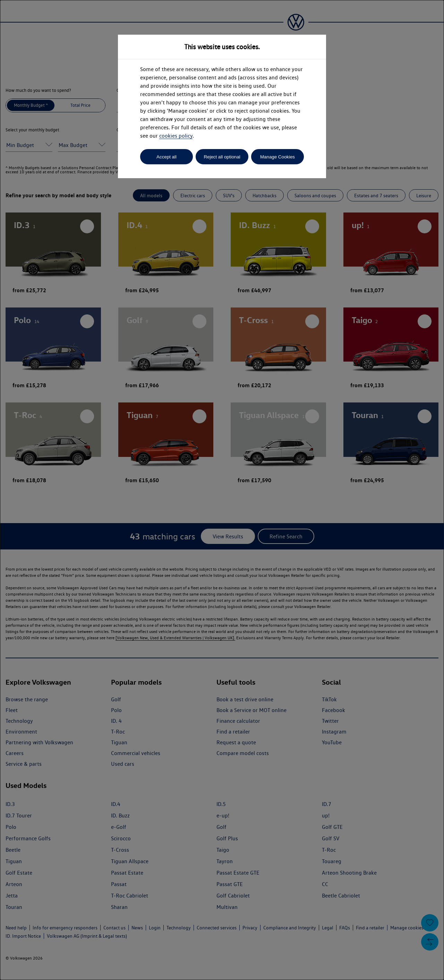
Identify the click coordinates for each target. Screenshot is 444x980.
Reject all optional (222, 157)
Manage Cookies (277, 157)
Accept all (166, 157)
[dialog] (222, 490)
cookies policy (176, 136)
